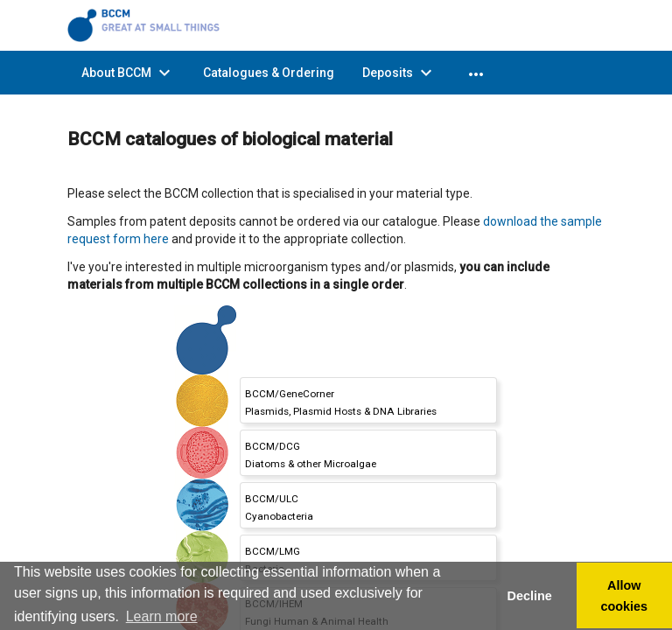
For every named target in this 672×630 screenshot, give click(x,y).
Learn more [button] (162, 616)
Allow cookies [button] (625, 596)
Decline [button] (529, 596)
